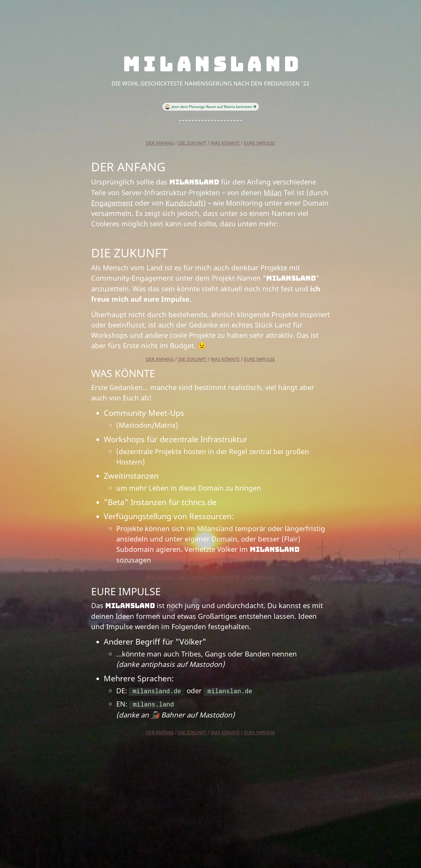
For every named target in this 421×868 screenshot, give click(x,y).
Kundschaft (184, 203)
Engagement (112, 203)
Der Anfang (160, 143)
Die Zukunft (192, 143)
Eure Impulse (260, 143)
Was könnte (225, 143)
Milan (273, 192)
